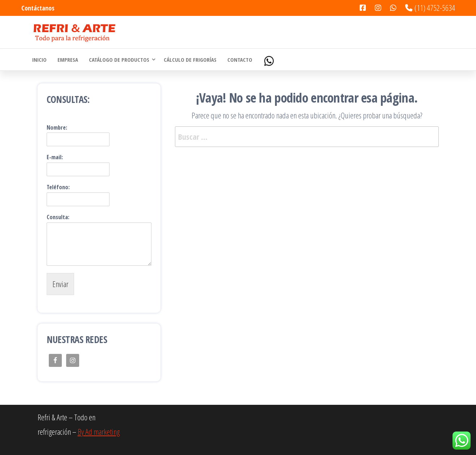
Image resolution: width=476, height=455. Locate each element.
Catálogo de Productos (119, 60)
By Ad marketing (99, 432)
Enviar (60, 284)
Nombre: (57, 128)
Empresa (68, 60)
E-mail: (55, 157)
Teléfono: (58, 187)
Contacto (240, 60)
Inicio (39, 60)
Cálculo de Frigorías (190, 60)
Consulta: (58, 217)
